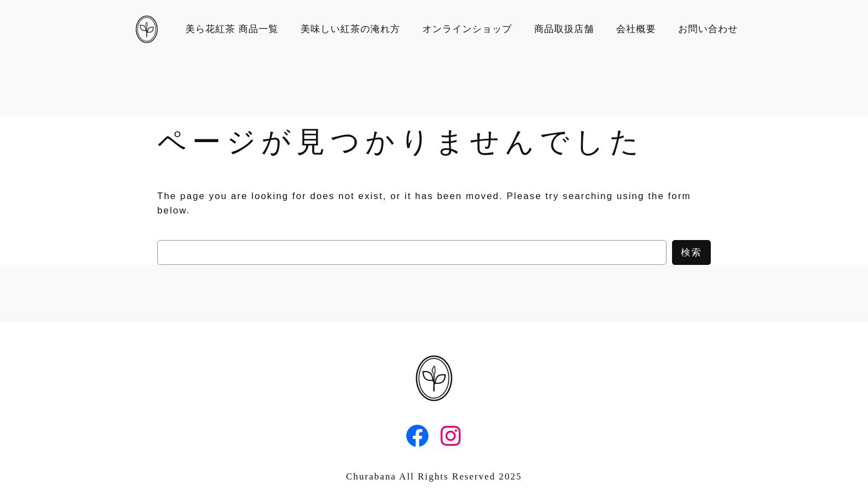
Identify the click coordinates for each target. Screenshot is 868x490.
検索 (691, 252)
